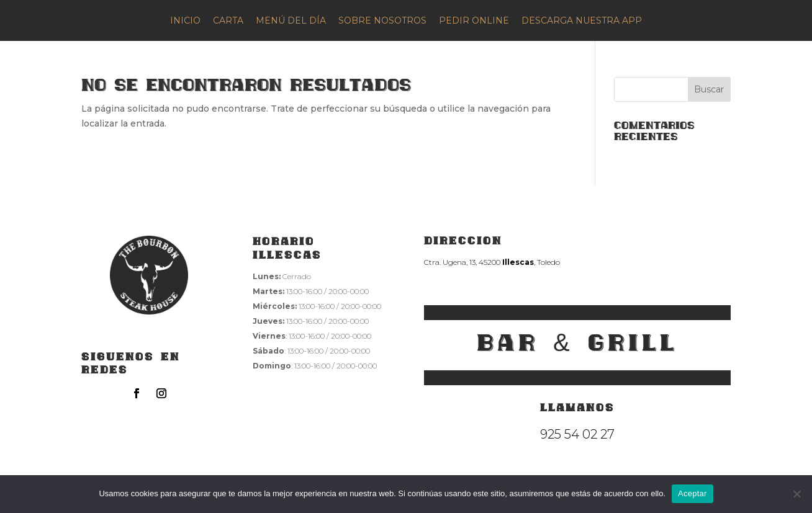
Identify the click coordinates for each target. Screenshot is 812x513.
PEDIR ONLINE (474, 20)
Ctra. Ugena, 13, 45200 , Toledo (492, 262)
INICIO (185, 20)
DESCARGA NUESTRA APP (582, 20)
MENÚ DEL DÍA (291, 20)
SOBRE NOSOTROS (382, 20)
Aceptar (692, 493)
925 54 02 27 (577, 434)
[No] (796, 494)
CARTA (228, 20)
